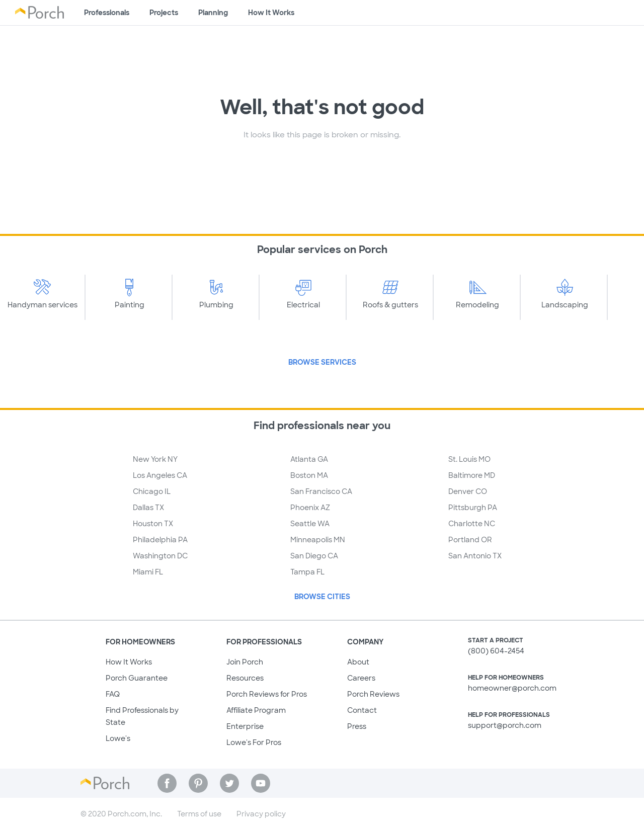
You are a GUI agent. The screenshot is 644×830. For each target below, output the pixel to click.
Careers (361, 678)
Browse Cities (322, 597)
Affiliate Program (256, 710)
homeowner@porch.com (512, 688)
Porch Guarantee (137, 678)
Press (357, 726)
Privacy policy (261, 814)
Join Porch (245, 662)
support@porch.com (505, 725)
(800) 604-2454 (496, 651)
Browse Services (322, 362)
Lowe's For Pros (254, 742)
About (358, 662)
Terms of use (199, 814)
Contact (362, 710)
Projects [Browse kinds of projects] (164, 13)
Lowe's (118, 738)
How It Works (129, 662)
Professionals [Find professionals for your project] (107, 13)
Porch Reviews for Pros (267, 694)
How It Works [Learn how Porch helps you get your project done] (271, 13)
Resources (245, 678)
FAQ (113, 694)
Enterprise (245, 726)
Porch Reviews (373, 694)
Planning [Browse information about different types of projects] (213, 13)
